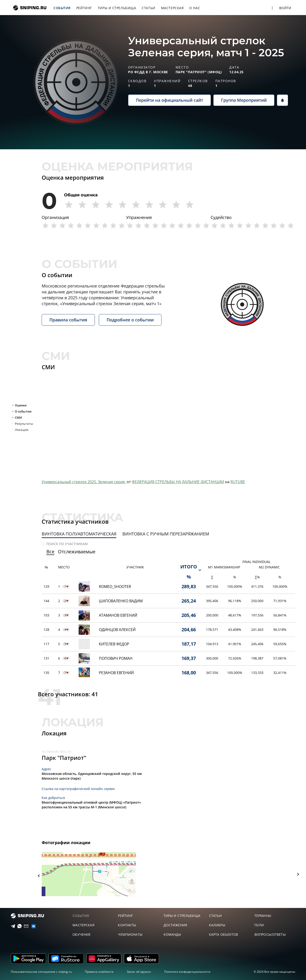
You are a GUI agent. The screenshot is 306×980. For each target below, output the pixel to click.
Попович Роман (116, 658)
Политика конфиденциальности (187, 972)
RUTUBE (238, 482)
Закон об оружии (139, 972)
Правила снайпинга (99, 972)
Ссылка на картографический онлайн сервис (78, 789)
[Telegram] (12, 926)
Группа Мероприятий (244, 100)
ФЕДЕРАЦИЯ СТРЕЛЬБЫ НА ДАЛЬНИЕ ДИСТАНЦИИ (178, 482)
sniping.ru (30, 8)
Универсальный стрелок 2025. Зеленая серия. (84, 482)
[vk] (32, 926)
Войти (285, 8)
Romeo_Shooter (115, 587)
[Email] (25, 926)
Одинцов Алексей (117, 630)
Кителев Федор (114, 644)
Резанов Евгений (116, 673)
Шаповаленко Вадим (121, 601)
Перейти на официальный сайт (169, 100)
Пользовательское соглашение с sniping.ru (41, 972)
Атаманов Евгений (118, 615)
